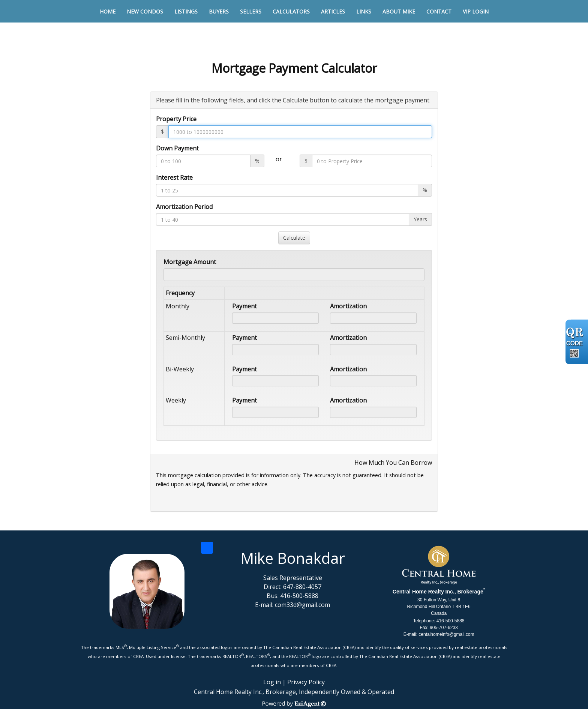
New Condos (145, 11)
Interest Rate (174, 177)
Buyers (219, 11)
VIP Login (476, 11)
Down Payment (177, 148)
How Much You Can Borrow (393, 463)
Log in (272, 682)
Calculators (291, 11)
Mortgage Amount (190, 262)
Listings (186, 11)
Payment (244, 306)
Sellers (251, 11)
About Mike (399, 11)
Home (108, 11)
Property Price (176, 119)
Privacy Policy (306, 682)
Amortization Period (184, 207)
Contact (439, 11)
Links (364, 11)
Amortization (348, 306)
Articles (333, 11)
